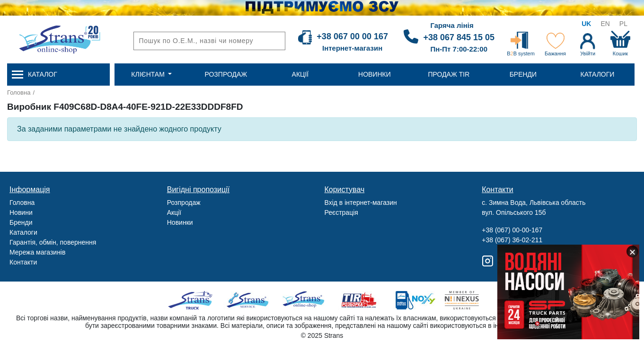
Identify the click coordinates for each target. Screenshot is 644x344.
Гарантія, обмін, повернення (53, 242)
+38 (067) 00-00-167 (512, 230)
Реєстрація (341, 212)
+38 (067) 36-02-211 (512, 240)
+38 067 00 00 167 (352, 36)
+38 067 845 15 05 (459, 37)
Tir (359, 300)
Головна (19, 93)
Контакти (23, 262)
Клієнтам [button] (149, 74)
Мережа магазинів (37, 252)
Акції (174, 212)
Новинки (180, 222)
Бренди (21, 222)
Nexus (470, 300)
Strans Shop (304, 300)
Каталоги (23, 232)
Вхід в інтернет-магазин (361, 203)
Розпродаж (184, 203)
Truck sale (193, 300)
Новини (21, 212)
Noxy (415, 300)
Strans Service (249, 300)
